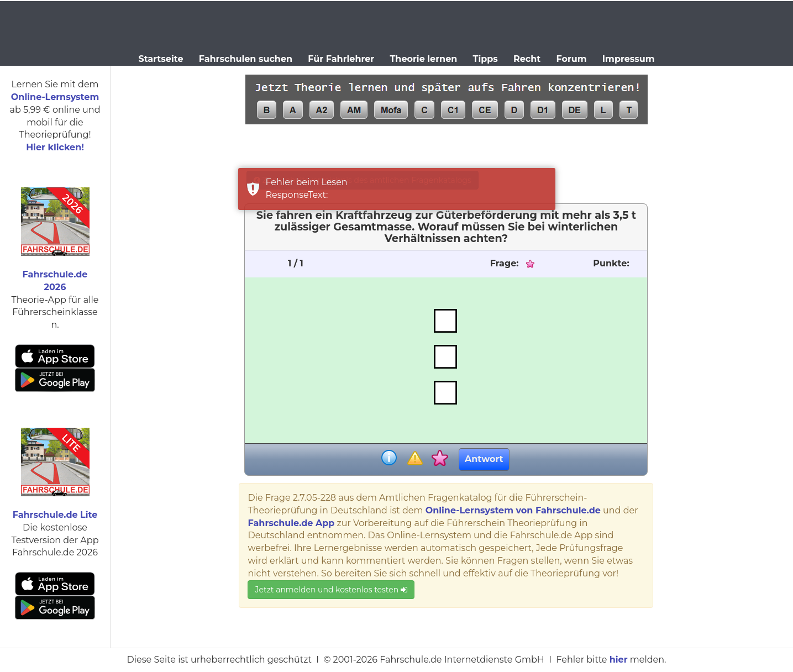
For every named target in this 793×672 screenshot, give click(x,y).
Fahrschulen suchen (246, 59)
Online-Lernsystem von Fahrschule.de (513, 510)
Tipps (485, 59)
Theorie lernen (423, 59)
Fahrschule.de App (291, 523)
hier (619, 660)
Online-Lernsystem (55, 97)
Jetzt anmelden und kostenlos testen (331, 590)
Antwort (484, 459)
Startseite (161, 59)
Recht (527, 59)
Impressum (629, 59)
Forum (571, 59)
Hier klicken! (55, 147)
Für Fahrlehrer (341, 59)
